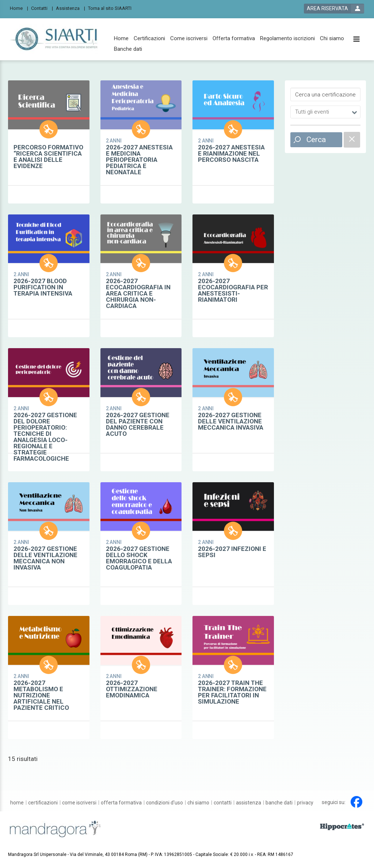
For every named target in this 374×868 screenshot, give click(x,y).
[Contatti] (42, 8)
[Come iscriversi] (189, 39)
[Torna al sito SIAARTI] (112, 8)
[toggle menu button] (356, 40)
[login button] (334, 9)
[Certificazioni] (149, 39)
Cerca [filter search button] (316, 140)
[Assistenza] (70, 8)
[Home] (19, 8)
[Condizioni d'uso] (165, 803)
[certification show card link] (49, 142)
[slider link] (342, 826)
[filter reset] (352, 140)
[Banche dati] (128, 49)
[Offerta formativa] (234, 39)
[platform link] (56, 39)
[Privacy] (305, 803)
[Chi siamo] (332, 39)
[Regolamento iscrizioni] (287, 39)
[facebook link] (356, 802)
